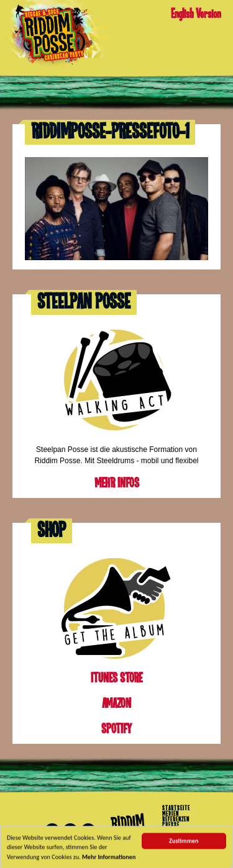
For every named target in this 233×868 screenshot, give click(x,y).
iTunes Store (116, 678)
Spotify (116, 729)
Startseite (176, 808)
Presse (171, 825)
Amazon (116, 704)
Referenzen (176, 820)
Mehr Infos (117, 483)
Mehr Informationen (109, 858)
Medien (171, 814)
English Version (196, 14)
